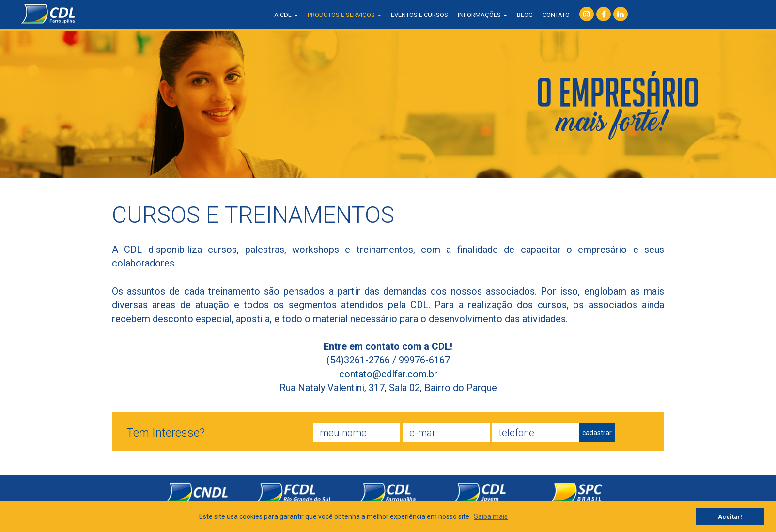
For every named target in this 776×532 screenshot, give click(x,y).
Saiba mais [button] (491, 516)
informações (482, 15)
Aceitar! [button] (730, 517)
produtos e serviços (344, 15)
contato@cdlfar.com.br (388, 374)
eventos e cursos (419, 15)
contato (556, 15)
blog (525, 15)
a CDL (286, 15)
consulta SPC (664, 15)
